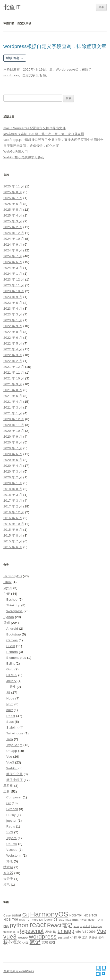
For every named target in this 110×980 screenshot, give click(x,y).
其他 (10, 861)
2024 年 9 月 (13, 245)
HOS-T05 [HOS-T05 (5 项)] (90, 916)
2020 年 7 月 (13, 448)
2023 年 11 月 (14, 285)
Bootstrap (14, 634)
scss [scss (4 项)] (76, 926)
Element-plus (16, 658)
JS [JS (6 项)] (56, 920)
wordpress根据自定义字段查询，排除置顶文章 (55, 46)
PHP (7, 594)
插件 (13, 687)
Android (12, 629)
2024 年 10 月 (14, 239)
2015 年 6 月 (13, 547)
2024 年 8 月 (13, 250)
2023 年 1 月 (13, 320)
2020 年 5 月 (13, 460)
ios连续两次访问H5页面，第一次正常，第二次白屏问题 (44, 134)
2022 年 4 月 (13, 349)
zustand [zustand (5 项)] (63, 938)
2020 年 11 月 (14, 425)
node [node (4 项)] (92, 920)
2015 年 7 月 (13, 541)
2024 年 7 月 (13, 256)
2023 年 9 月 (13, 297)
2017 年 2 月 (13, 506)
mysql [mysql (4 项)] (84, 920)
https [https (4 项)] (35, 920)
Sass (10, 722)
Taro (10, 739)
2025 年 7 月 (13, 198)
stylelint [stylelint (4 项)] (85, 926)
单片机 (8, 786)
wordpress (11, 75)
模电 (7, 885)
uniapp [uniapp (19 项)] (66, 931)
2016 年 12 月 (14, 512)
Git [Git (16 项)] (26, 915)
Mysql (8, 588)
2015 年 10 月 (14, 524)
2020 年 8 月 (13, 442)
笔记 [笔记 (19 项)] (35, 942)
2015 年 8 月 (13, 535)
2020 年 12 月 (14, 419)
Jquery (11, 681)
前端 (7, 623)
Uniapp (12, 751)
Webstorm (14, 855)
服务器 (8, 873)
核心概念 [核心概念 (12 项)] (12, 942)
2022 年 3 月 (13, 355)
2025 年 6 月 (13, 204)
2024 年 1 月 (13, 274)
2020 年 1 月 (13, 483)
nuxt (9, 710)
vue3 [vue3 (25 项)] (10, 936)
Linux (7, 582)
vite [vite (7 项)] (78, 932)
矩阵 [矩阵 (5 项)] (25, 943)
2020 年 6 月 (13, 454)
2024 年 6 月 (13, 262)
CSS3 (11, 646)
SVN (10, 832)
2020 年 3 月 (13, 471)
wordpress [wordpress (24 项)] (43, 936)
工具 (7, 791)
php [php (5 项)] (6, 926)
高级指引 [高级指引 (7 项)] (49, 943)
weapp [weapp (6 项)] (23, 937)
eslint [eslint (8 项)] (17, 915)
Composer (14, 797)
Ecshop (12, 599)
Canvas (12, 640)
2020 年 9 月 (13, 437)
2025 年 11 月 (14, 186)
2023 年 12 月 (14, 279)
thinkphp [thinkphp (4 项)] (96, 926)
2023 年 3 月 (13, 314)
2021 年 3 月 (13, 407)
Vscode (12, 850)
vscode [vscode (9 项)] (89, 931)
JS (8, 693)
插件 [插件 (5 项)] (101, 938)
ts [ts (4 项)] (18, 932)
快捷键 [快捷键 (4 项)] (93, 938)
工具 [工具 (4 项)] (85, 938)
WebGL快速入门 (16, 151)
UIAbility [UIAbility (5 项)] (51, 932)
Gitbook (12, 809)
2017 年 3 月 (13, 501)
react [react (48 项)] (38, 925)
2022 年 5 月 (13, 343)
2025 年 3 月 (13, 221)
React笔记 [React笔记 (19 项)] (60, 925)
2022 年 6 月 (13, 338)
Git (8, 803)
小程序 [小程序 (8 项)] (76, 937)
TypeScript (14, 745)
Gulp (10, 669)
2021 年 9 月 (13, 384)
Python (9, 617)
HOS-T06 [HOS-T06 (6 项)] (11, 920)
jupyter (11, 821)
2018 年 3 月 (13, 495)
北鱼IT (12, 7)
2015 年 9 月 (13, 530)
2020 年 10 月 (14, 431)
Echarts (12, 652)
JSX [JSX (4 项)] (61, 920)
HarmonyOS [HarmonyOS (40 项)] (49, 914)
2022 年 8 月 (13, 332)
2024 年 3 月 (13, 268)
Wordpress (64, 69)
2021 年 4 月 (13, 402)
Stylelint (12, 727)
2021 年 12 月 (14, 367)
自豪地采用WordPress (19, 971)
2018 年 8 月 (13, 489)
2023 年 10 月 (14, 291)
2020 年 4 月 (13, 466)
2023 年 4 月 (13, 309)
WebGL (12, 768)
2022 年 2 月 (13, 361)
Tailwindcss (15, 733)
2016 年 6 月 (13, 518)
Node (10, 698)
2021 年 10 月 (14, 378)
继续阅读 (15, 58)
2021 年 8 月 (13, 390)
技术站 (8, 867)
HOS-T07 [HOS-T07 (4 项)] (25, 920)
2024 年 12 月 (14, 233)
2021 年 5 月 (13, 396)
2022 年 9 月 (13, 326)
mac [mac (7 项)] (75, 919)
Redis (11, 826)
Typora (12, 838)
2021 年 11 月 (14, 373)
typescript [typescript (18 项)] (32, 931)
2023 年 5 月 (13, 303)
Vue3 (10, 762)
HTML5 (12, 675)
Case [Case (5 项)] (7, 916)
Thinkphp (13, 605)
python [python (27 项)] (19, 925)
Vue (9, 757)
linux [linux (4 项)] (68, 920)
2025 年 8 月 (13, 192)
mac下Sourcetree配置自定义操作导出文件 (34, 128)
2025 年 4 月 (13, 215)
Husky (11, 815)
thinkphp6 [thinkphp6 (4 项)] (10, 932)
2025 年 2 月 (13, 227)
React (11, 716)
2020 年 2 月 (13, 477)
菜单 (101, 7)
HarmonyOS (13, 576)
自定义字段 (30, 75)
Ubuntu (12, 844)
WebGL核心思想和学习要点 (24, 157)
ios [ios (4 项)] (41, 920)
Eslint (11, 663)
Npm (10, 704)
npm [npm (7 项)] (99, 919)
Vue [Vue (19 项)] (102, 931)
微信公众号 (14, 774)
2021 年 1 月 (13, 413)
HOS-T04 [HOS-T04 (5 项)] (76, 916)
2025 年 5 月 (13, 210)
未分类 (8, 879)
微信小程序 (14, 780)
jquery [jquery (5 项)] (48, 920)
